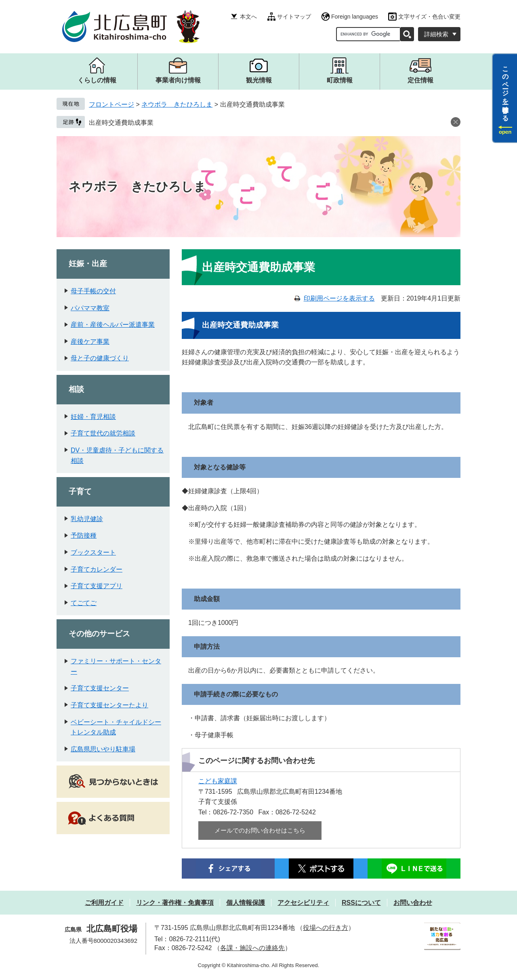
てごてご (84, 603)
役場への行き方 (326, 928)
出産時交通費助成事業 (121, 123)
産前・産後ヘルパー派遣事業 (113, 325)
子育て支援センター (100, 688)
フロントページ (111, 104)
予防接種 (84, 535)
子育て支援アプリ (97, 586)
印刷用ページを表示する (339, 298)
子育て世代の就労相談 (103, 433)
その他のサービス (99, 634)
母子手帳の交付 (93, 291)
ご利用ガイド (104, 903)
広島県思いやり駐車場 (103, 749)
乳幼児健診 (87, 519)
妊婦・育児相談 (93, 417)
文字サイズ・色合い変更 (429, 17)
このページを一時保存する (505, 90)
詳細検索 (436, 34)
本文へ (248, 17)
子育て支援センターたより (109, 705)
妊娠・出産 (88, 264)
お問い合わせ (413, 903)
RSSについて (361, 903)
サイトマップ (294, 17)
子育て (80, 491)
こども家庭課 (218, 781)
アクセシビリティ (303, 903)
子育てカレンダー (97, 569)
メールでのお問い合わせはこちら (260, 830)
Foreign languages (355, 17)
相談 (76, 389)
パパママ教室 (90, 308)
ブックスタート (93, 552)
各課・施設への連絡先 (252, 948)
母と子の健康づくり (100, 358)
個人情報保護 (246, 903)
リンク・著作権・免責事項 (175, 903)
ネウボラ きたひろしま (177, 104)
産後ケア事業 (90, 342)
